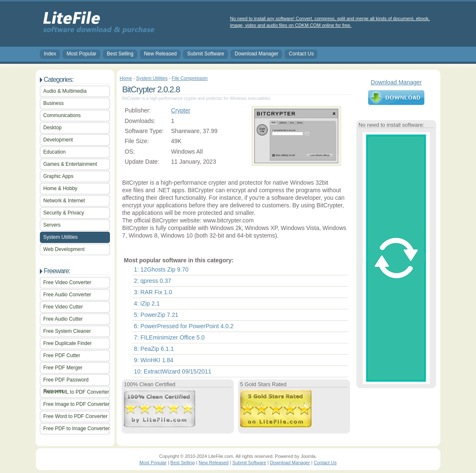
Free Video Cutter (63, 307)
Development (58, 140)
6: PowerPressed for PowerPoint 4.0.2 (184, 326)
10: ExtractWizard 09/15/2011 (173, 371)
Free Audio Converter (67, 295)
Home (126, 78)
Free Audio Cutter (63, 319)
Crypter (181, 110)
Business (54, 103)
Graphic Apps (58, 176)
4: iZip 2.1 (147, 303)
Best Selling (120, 54)
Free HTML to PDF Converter (76, 392)
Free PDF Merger (63, 368)
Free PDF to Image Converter (76, 429)
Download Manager (256, 54)
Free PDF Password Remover (66, 381)
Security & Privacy (64, 213)
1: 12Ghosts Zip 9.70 (161, 269)
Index (50, 54)
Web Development (64, 249)
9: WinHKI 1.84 (154, 360)
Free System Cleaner (67, 331)
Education (54, 152)
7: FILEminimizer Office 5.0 (169, 337)
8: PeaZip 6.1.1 (154, 349)
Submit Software (206, 54)
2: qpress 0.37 (153, 281)
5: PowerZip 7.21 (156, 315)
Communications (62, 115)
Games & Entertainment (70, 164)
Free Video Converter (67, 282)
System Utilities (60, 237)
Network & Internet (64, 201)
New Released (160, 54)
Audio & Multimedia (65, 91)
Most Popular (82, 54)
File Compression (190, 78)
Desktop (52, 128)
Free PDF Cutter (62, 355)
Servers (52, 225)
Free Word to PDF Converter (75, 416)
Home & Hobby (60, 188)
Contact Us (301, 54)
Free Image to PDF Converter (76, 404)
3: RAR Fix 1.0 (153, 292)
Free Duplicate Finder (67, 343)
